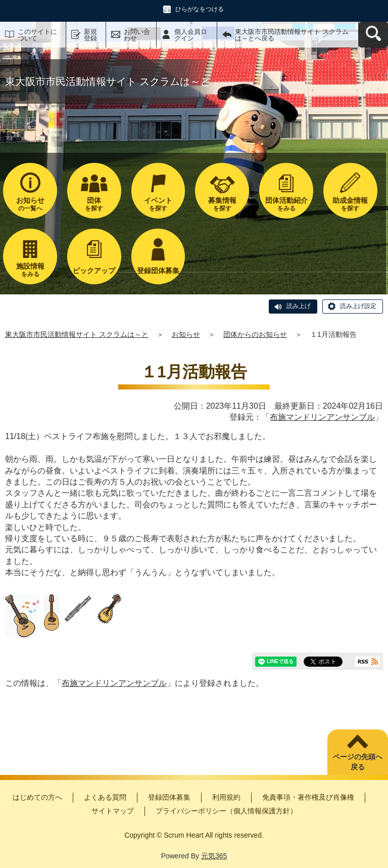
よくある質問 (105, 797)
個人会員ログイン (191, 35)
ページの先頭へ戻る (358, 762)
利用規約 (226, 797)
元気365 (214, 856)
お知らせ (186, 334)
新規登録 (90, 35)
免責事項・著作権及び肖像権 (308, 797)
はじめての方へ (37, 797)
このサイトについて (37, 35)
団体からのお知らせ (255, 334)
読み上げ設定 (358, 306)
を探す (94, 204)
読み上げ (299, 306)
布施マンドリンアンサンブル (322, 417)
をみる (286, 204)
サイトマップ (113, 811)
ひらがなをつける (200, 9)
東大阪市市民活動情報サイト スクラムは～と (77, 334)
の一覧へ (30, 204)
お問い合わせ (137, 35)
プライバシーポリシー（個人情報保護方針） (226, 811)
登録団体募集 (169, 797)
